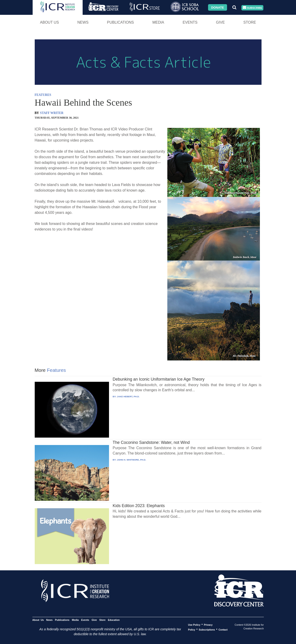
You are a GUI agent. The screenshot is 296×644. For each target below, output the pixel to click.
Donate (217, 7)
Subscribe (252, 8)
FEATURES (43, 95)
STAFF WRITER (52, 113)
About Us (50, 22)
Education (114, 620)
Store (250, 22)
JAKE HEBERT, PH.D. (128, 396)
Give (220, 22)
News (83, 22)
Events (190, 22)
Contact (223, 629)
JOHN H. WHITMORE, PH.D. (131, 460)
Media (158, 22)
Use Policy (194, 625)
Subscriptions (207, 629)
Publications (120, 22)
